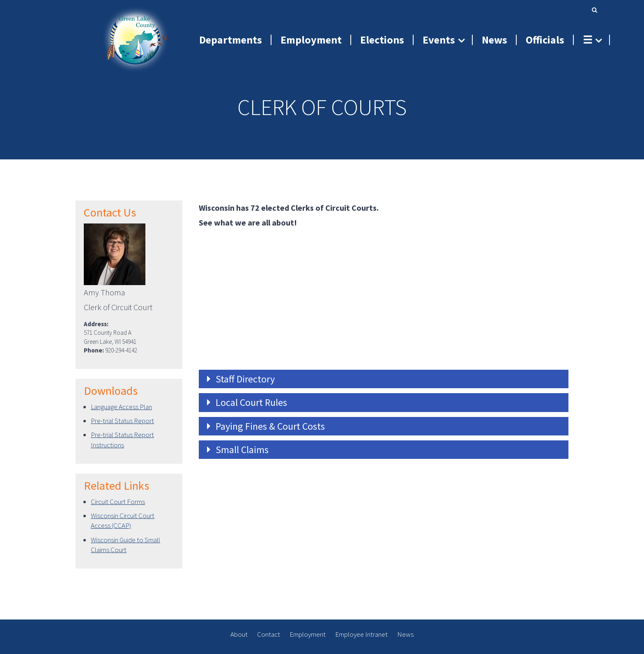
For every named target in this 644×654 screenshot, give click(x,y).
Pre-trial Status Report (122, 421)
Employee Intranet (361, 634)
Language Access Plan (121, 407)
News (405, 634)
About (239, 634)
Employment (308, 634)
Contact (269, 634)
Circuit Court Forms (118, 502)
